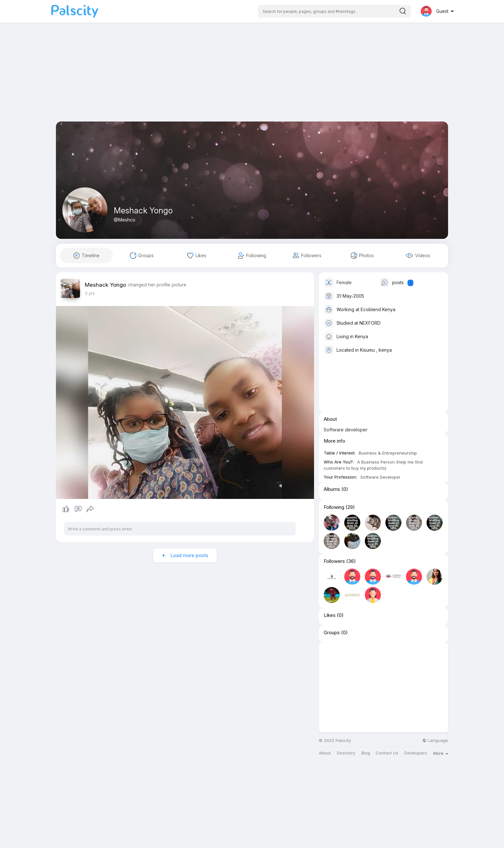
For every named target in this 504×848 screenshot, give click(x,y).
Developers (416, 753)
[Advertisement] (252, 77)
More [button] (441, 753)
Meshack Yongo (143, 211)
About (325, 753)
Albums (332, 489)
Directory (346, 753)
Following (334, 507)
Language (435, 740)
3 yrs (90, 293)
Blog (366, 753)
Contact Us (387, 753)
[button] (334, 11)
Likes (330, 615)
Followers (334, 561)
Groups (332, 633)
